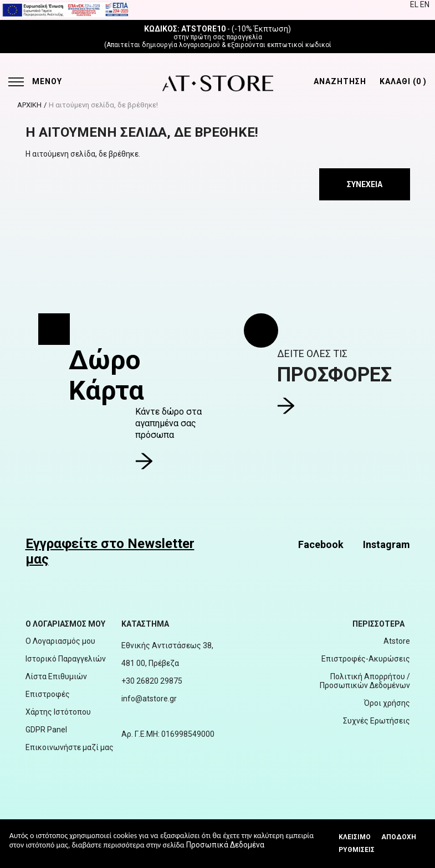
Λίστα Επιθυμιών (56, 676)
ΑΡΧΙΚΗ (29, 105)
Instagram (387, 544)
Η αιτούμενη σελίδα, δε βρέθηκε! (103, 105)
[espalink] (65, 9)
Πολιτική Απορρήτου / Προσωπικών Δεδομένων (365, 681)
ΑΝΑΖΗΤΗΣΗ (340, 81)
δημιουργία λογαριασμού (181, 45)
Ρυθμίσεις (357, 850)
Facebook (321, 544)
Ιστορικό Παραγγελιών (66, 659)
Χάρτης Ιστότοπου (58, 712)
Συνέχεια (365, 184)
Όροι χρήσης (387, 703)
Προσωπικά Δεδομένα (225, 845)
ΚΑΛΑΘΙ (403, 81)
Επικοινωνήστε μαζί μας (70, 747)
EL (415, 4)
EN (425, 4)
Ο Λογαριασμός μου (60, 641)
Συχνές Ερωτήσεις (377, 721)
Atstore (397, 641)
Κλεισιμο (355, 837)
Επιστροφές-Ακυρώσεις (366, 659)
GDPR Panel (46, 730)
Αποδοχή (399, 837)
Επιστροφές (48, 694)
